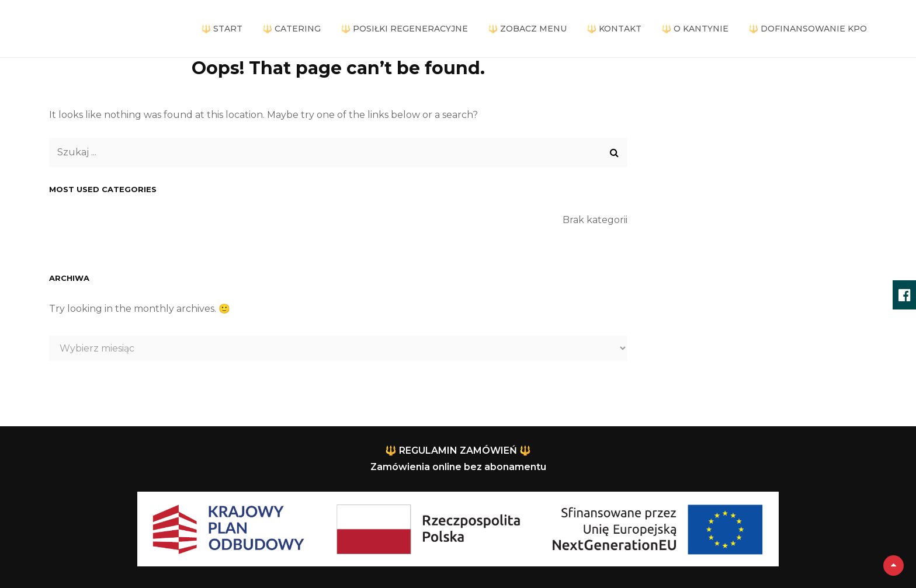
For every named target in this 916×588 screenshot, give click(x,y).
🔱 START (222, 29)
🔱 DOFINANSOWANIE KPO (808, 29)
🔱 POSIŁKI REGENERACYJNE (404, 29)
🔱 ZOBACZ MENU (527, 29)
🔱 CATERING (292, 29)
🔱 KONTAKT (614, 29)
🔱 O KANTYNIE (695, 29)
